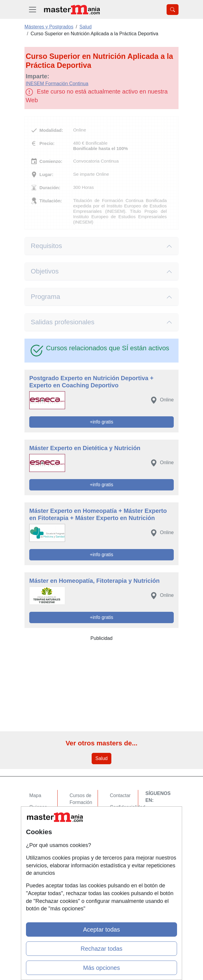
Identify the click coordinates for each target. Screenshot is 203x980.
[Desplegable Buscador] (173, 10)
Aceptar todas (101, 929)
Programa (46, 297)
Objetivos (45, 271)
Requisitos (46, 246)
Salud (102, 758)
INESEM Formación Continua (57, 84)
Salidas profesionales (63, 322)
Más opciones (101, 968)
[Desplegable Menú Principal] (33, 9)
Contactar (120, 795)
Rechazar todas (101, 949)
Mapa (35, 795)
